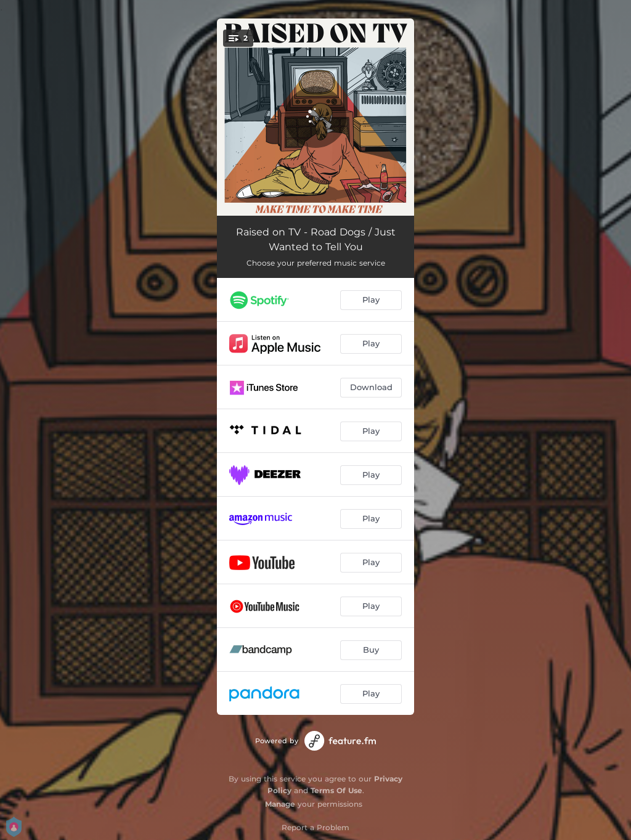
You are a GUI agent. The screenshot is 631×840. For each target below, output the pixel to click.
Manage (280, 804)
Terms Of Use (336, 790)
